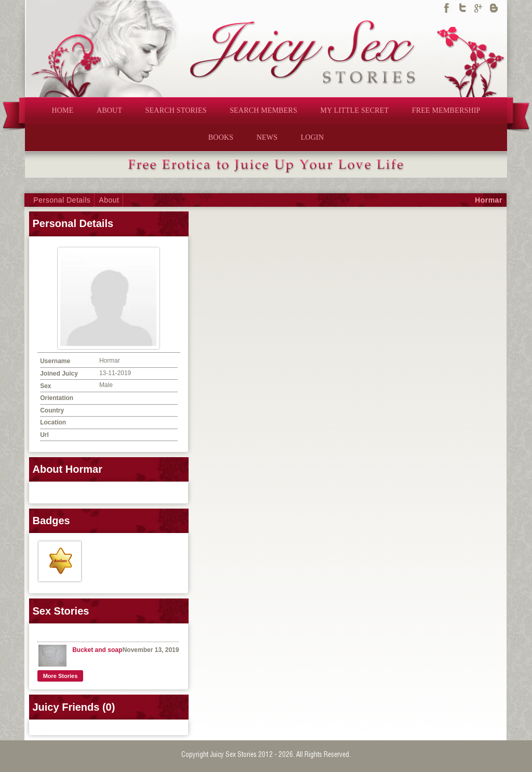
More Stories (61, 676)
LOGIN (312, 137)
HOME (62, 110)
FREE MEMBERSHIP (446, 110)
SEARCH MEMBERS (263, 110)
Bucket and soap (97, 650)
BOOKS (221, 137)
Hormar (489, 200)
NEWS (267, 137)
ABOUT (109, 110)
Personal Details (62, 200)
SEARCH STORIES (176, 110)
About (109, 200)
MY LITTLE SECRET (355, 110)
